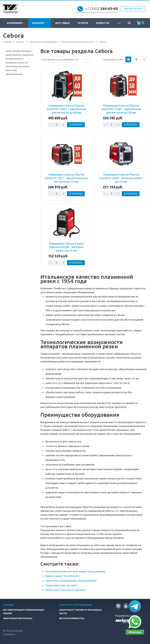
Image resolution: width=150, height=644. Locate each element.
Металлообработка (72, 618)
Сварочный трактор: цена (61, 585)
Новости (103, 23)
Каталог (40, 23)
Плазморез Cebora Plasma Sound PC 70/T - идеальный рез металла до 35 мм (66, 178)
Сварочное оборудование (76, 605)
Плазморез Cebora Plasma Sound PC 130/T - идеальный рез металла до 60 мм (66, 109)
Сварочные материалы (18, 618)
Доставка (62, 23)
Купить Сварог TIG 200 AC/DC (63, 576)
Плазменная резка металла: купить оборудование (75, 571)
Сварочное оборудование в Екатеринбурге (71, 581)
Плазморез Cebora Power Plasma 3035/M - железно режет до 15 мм (66, 247)
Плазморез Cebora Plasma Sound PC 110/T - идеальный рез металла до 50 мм (121, 109)
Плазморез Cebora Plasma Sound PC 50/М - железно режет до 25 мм (121, 178)
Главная (8, 605)
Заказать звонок (133, 9)
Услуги (83, 23)
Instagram (118, 606)
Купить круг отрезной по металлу (65, 590)
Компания (16, 23)
